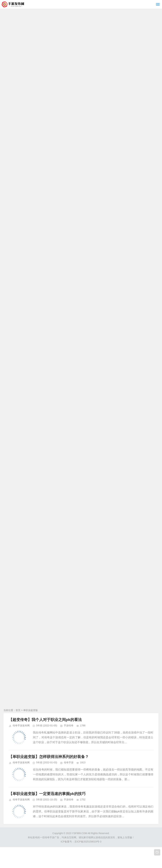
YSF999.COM (79, 833)
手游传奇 (69, 725)
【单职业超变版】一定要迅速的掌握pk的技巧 (47, 794)
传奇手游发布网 (21, 725)
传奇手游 (69, 762)
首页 (18, 710)
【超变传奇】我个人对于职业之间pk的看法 (45, 720)
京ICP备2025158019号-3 (88, 842)
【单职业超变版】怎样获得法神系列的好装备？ (49, 757)
